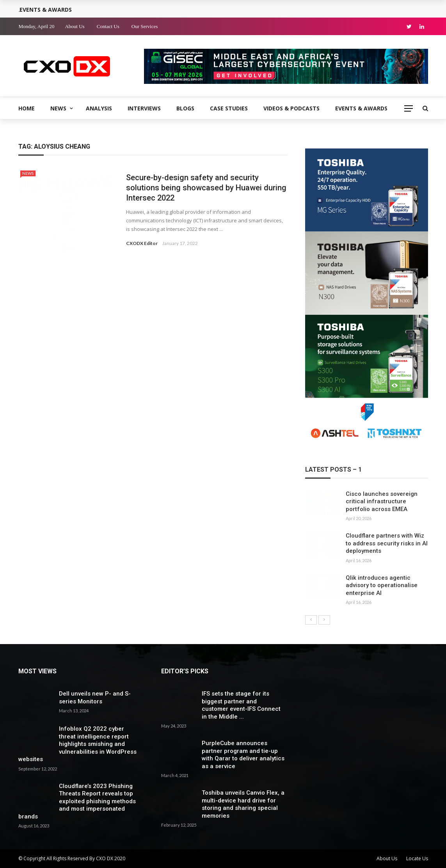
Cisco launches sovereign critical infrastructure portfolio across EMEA (382, 501)
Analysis (99, 108)
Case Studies (229, 108)
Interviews (144, 108)
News (58, 108)
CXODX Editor (142, 243)
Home (27, 108)
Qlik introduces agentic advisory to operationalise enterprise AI (382, 585)
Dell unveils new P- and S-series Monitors (95, 698)
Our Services (145, 26)
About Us (75, 26)
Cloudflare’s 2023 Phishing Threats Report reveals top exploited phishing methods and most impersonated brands (77, 801)
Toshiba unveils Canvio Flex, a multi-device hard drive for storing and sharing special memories (243, 804)
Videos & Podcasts (291, 108)
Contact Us (108, 26)
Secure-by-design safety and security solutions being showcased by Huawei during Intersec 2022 (206, 188)
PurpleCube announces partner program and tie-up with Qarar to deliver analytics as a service (243, 755)
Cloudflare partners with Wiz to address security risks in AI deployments (387, 543)
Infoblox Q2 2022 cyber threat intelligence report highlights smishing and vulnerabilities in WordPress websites (77, 744)
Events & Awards (361, 108)
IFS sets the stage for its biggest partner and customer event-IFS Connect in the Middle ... (241, 705)
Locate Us (417, 858)
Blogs (185, 108)
